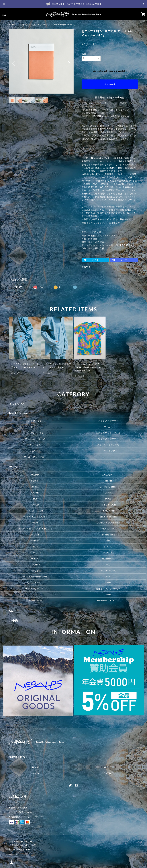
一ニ (108, 565)
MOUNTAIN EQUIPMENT (108, 523)
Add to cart (110, 84)
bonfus (108, 481)
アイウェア (35, 445)
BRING (35, 487)
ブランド (15, 467)
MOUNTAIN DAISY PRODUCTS (35, 529)
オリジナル (16, 403)
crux (35, 499)
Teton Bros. (35, 553)
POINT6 (35, 541)
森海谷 (35, 571)
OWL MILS (35, 535)
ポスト (95, 260)
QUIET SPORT (35, 583)
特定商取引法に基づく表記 (23, 845)
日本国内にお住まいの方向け (110, 97)
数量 (84, 54)
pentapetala (108, 535)
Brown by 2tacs (108, 487)
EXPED (35, 505)
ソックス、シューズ (35, 439)
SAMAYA (35, 547)
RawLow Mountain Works (35, 577)
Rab (108, 541)
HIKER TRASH (35, 511)
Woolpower (108, 559)
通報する (86, 267)
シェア (124, 260)
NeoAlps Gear (19, 413)
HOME (12, 25)
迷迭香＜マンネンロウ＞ (108, 589)
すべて (19, 287)
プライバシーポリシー (21, 841)
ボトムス (108, 427)
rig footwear (35, 601)
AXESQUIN (108, 475)
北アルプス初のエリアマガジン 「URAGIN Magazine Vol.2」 (49, 25)
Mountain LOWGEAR (108, 601)
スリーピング (108, 451)
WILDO (35, 559)
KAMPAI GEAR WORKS (35, 517)
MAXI (35, 523)
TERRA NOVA (108, 571)
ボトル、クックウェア (35, 457)
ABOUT (108, 767)
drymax (108, 499)
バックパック (35, 421)
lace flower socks (108, 517)
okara (108, 583)
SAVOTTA (108, 553)
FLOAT (35, 595)
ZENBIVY (35, 565)
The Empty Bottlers (35, 589)
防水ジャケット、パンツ (108, 433)
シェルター (35, 451)
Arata (108, 595)
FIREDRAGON (108, 505)
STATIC (108, 547)
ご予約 (14, 621)
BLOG (36, 773)
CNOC (108, 493)
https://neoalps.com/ (20, 849)
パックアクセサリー (108, 421)
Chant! (35, 493)
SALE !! (14, 611)
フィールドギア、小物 (108, 445)
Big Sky (35, 481)
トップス (35, 427)
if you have (108, 511)
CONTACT (108, 773)
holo (108, 577)
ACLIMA (35, 475)
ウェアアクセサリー (108, 439)
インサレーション (35, 433)
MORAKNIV (108, 529)
